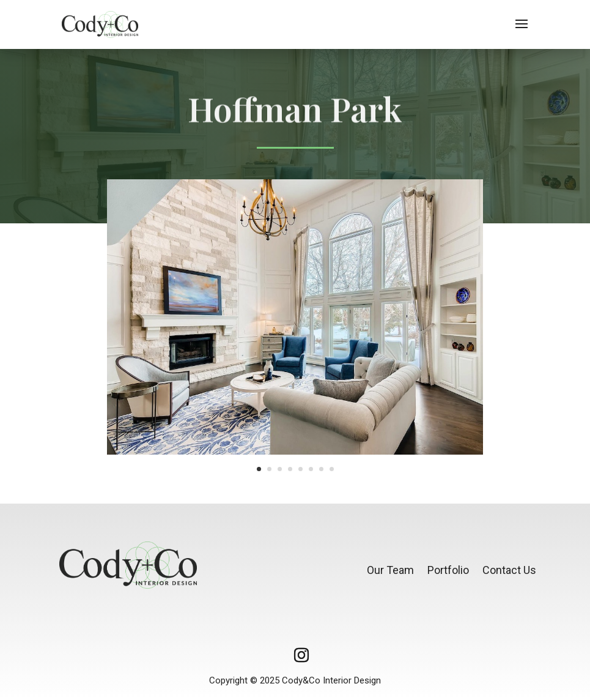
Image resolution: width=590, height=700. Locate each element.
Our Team (390, 570)
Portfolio (448, 570)
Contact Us (509, 570)
